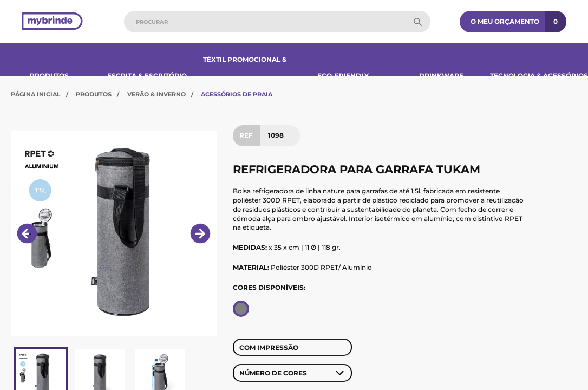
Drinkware (441, 76)
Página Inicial (36, 94)
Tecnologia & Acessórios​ (539, 76)
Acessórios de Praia (237, 94)
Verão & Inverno (156, 94)
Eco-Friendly (343, 76)
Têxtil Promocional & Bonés (245, 76)
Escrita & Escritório (147, 76)
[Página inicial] (52, 22)
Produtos (49, 76)
